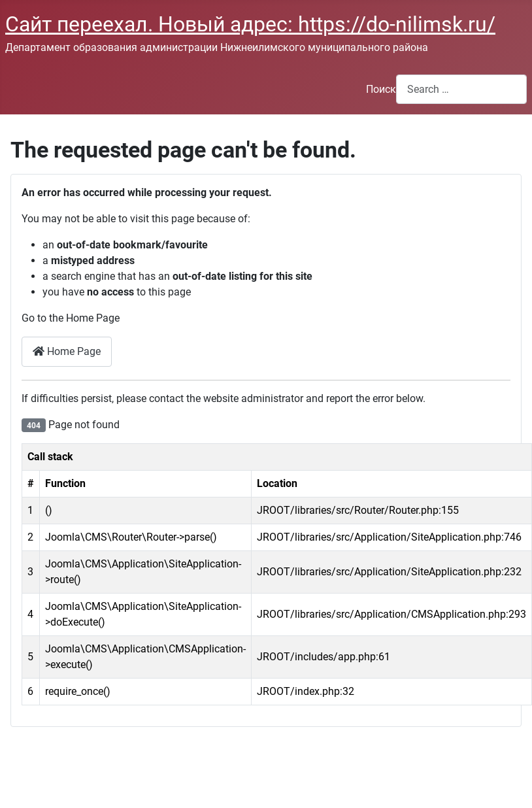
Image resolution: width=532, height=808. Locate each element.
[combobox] (461, 89)
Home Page (67, 351)
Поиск (381, 89)
